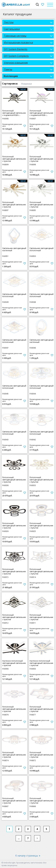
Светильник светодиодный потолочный (42, 249)
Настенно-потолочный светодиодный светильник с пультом (14, 663)
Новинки (26, 84)
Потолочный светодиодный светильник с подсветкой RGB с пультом (14, 113)
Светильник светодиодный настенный (14, 249)
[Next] (37, 838)
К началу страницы (28, 856)
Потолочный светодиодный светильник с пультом (14, 159)
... (19, 838)
